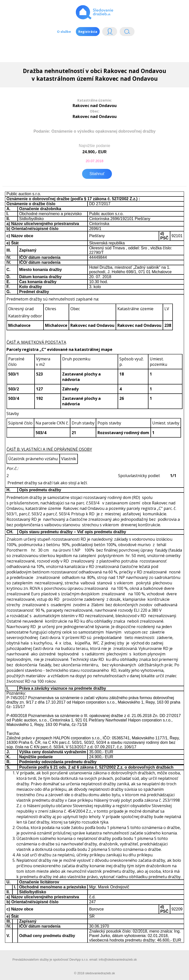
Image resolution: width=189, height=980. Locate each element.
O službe (64, 32)
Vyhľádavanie (127, 33)
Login (110, 33)
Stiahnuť (97, 174)
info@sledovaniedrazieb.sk (118, 960)
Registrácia (88, 32)
